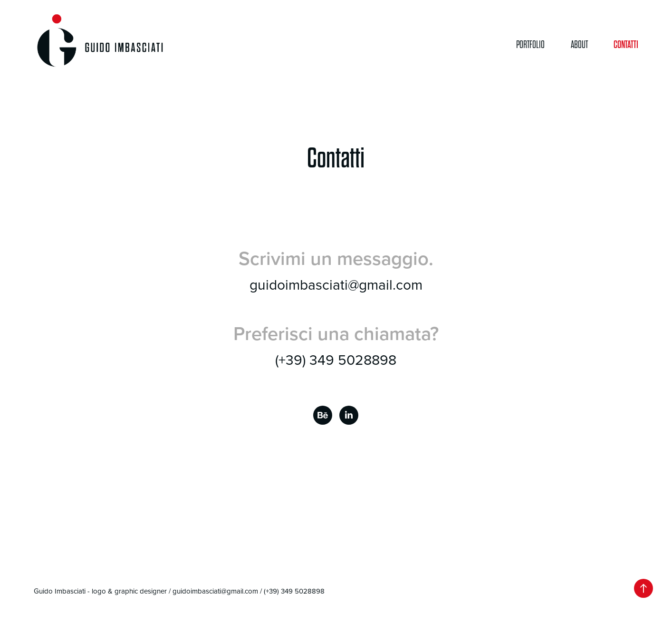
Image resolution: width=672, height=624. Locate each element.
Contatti (626, 44)
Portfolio (530, 44)
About (579, 44)
